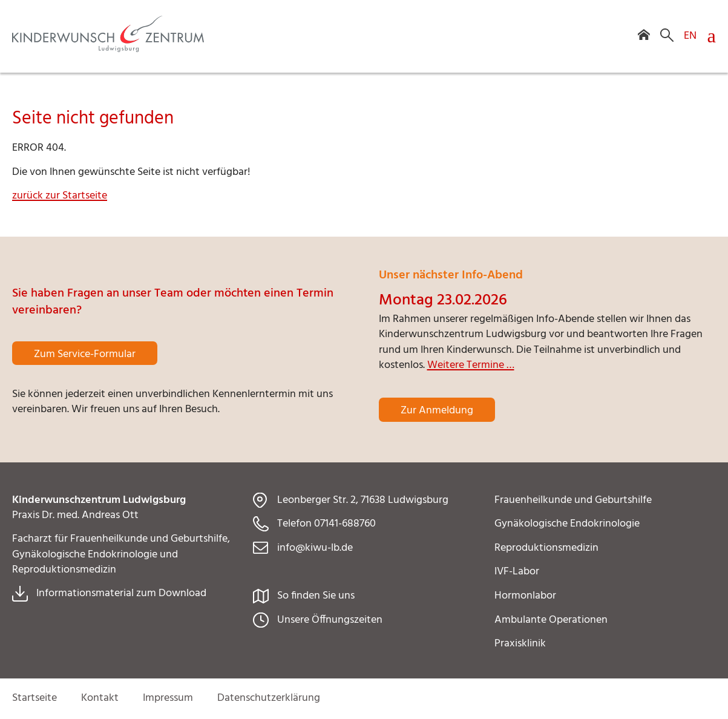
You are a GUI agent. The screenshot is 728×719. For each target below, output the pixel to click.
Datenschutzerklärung (269, 698)
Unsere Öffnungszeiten (330, 620)
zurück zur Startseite (60, 196)
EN (690, 35)
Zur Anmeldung (437, 411)
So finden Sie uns (316, 596)
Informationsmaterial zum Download (121, 593)
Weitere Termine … (471, 365)
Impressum (168, 698)
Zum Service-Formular (85, 354)
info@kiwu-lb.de (315, 548)
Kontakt (100, 698)
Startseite (34, 698)
